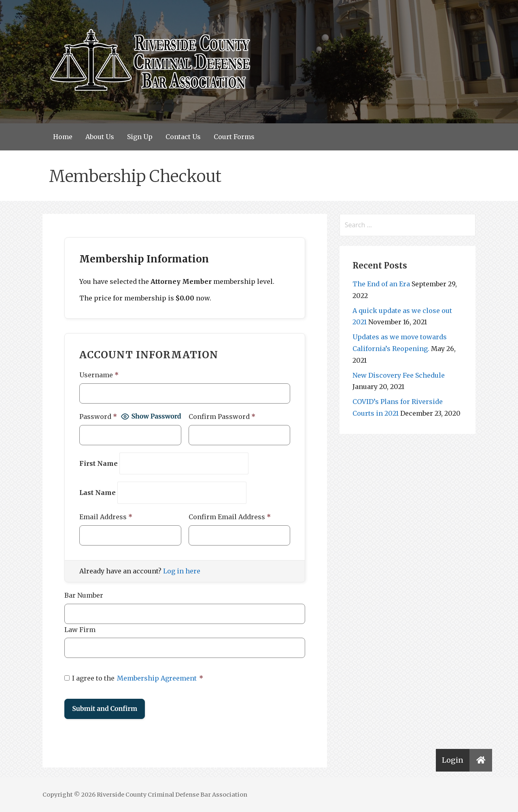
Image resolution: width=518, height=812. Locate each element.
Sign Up (140, 137)
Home (63, 137)
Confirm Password (222, 417)
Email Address (106, 517)
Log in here (182, 571)
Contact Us (183, 137)
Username (99, 375)
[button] (481, 760)
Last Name (98, 493)
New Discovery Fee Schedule (399, 375)
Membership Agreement (157, 678)
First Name (99, 463)
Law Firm (80, 630)
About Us (100, 137)
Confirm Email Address (230, 517)
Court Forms (234, 137)
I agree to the (134, 678)
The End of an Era (381, 284)
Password (98, 417)
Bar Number (84, 595)
